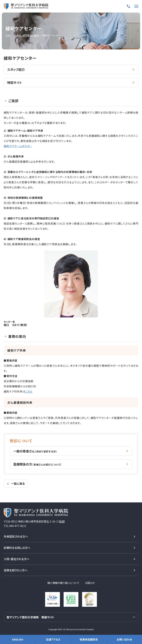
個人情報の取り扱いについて (63, 582)
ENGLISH (18, 639)
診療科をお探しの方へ (17, 547)
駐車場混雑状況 (89, 639)
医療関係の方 (38, 463)
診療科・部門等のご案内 (27, 35)
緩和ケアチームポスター (18, 145)
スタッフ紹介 (16, 69)
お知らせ (90, 582)
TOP (8, 35)
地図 (62, 520)
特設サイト (15, 82)
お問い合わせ (124, 639)
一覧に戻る (18, 482)
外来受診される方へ (16, 535)
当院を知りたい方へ (16, 569)
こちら (29, 391)
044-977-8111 (18, 525)
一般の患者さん (35, 450)
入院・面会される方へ (17, 558)
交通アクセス (53, 639)
